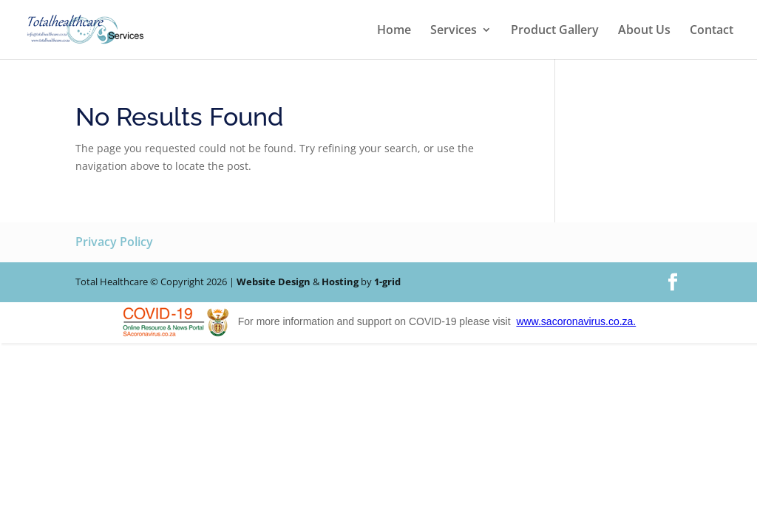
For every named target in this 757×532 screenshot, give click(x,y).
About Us (644, 31)
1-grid (387, 282)
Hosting (340, 282)
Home (394, 31)
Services (454, 31)
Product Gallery (555, 31)
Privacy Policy (114, 242)
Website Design (274, 282)
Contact (712, 31)
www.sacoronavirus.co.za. (576, 321)
